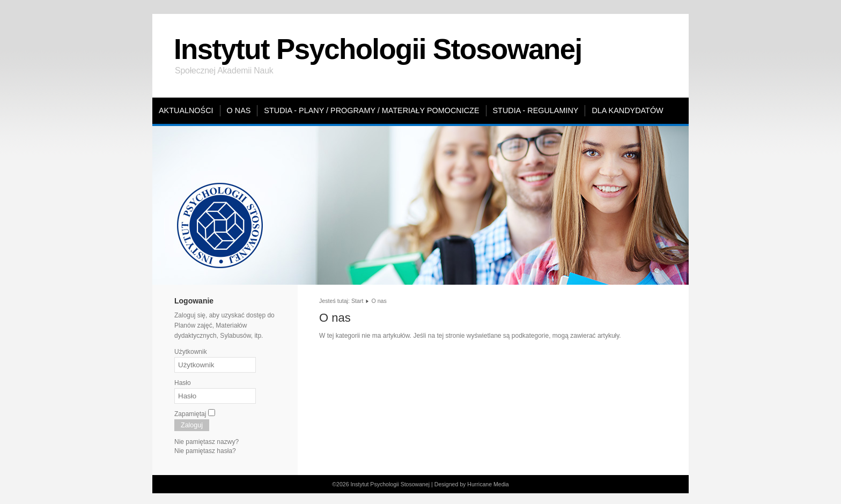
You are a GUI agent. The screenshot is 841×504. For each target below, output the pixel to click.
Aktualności (186, 110)
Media (501, 484)
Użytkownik (191, 352)
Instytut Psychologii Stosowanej (378, 49)
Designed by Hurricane (464, 484)
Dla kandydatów (627, 110)
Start (357, 301)
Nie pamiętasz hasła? (205, 451)
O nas (239, 110)
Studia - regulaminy (536, 110)
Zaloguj (192, 425)
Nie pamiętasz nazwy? (206, 442)
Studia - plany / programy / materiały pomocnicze (371, 110)
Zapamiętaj (190, 414)
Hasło (183, 383)
